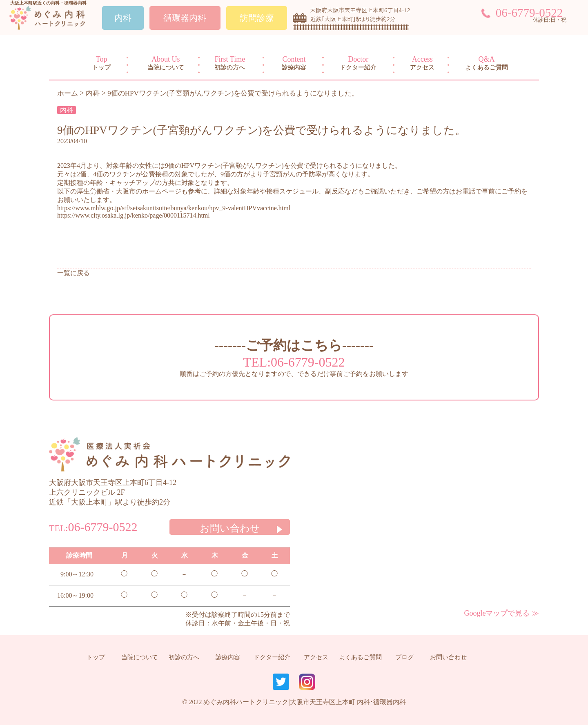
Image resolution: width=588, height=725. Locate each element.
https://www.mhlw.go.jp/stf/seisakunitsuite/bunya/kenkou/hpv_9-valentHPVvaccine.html (174, 208)
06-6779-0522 (529, 13)
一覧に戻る (73, 273)
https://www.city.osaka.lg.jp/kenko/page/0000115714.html (134, 215)
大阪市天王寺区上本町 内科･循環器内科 (348, 702)
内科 (67, 110)
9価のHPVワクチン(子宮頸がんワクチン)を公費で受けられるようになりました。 (262, 130)
